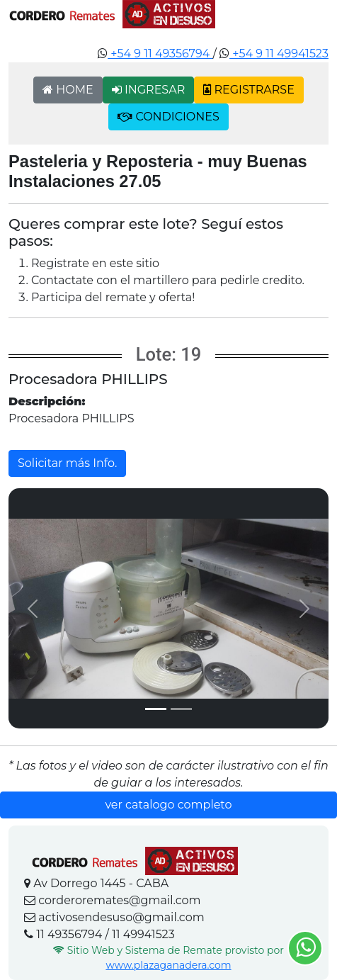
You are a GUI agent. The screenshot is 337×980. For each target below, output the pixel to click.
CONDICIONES (168, 117)
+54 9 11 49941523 (279, 53)
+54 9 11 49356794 (160, 53)
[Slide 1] (156, 709)
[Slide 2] (181, 709)
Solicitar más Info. (67, 463)
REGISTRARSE (249, 90)
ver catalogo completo (168, 805)
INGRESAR (149, 90)
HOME (68, 90)
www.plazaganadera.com (168, 965)
